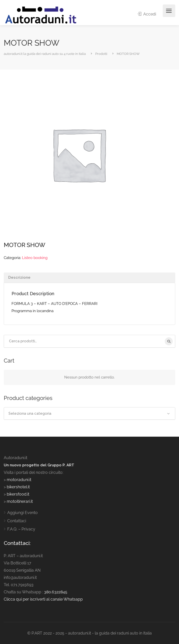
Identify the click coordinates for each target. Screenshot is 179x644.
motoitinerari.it (19, 501)
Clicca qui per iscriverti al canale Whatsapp (43, 599)
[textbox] (89, 413)
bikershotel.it (18, 487)
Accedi (147, 14)
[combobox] (89, 413)
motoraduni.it (18, 480)
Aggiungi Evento (22, 513)
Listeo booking (35, 258)
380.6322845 (56, 592)
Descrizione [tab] (19, 277)
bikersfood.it (18, 494)
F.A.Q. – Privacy (21, 529)
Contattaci (17, 521)
